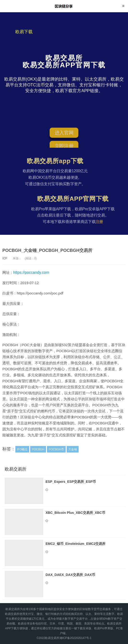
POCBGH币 (56, 449)
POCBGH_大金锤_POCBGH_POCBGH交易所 (47, 250)
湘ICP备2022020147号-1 (75, 638)
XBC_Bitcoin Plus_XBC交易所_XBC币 (75, 513)
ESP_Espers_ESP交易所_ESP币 (71, 482)
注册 (104, 222)
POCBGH (38, 449)
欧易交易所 (64, 6)
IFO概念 (22, 449)
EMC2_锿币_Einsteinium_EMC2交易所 (76, 544)
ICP (5, 258)
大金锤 (73, 449)
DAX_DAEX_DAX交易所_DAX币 (70, 575)
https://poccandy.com (31, 272)
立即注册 (64, 147)
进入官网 (64, 134)
